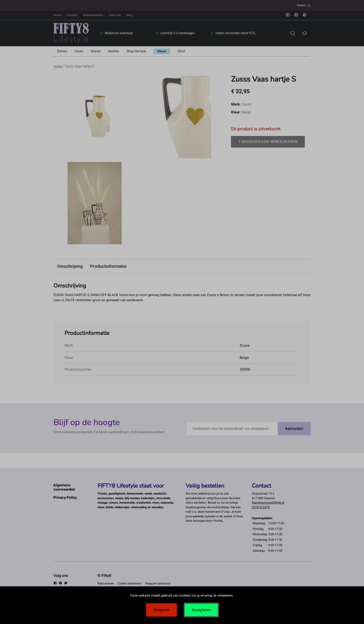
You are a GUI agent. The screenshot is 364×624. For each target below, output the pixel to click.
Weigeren (161, 610)
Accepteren (201, 610)
